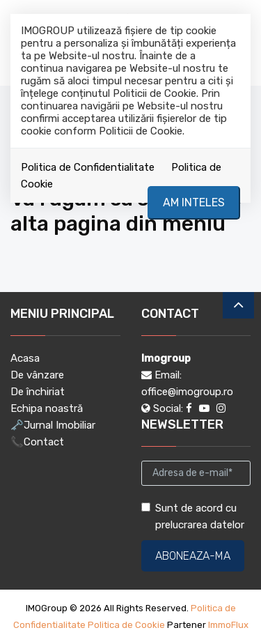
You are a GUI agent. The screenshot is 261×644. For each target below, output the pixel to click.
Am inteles (194, 202)
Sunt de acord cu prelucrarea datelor (193, 516)
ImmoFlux (228, 625)
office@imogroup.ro (187, 392)
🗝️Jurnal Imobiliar (53, 425)
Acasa (25, 358)
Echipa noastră (47, 408)
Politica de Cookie (126, 625)
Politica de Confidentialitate (88, 167)
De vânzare (37, 375)
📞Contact (37, 442)
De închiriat (38, 392)
